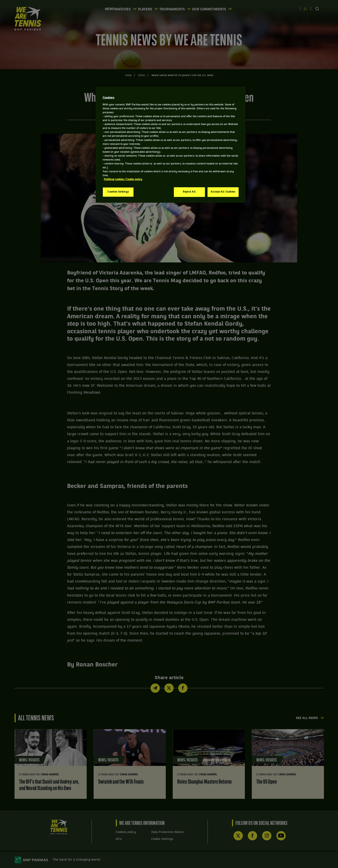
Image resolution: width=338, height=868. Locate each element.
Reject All (189, 192)
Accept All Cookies (223, 192)
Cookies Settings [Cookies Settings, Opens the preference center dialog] (118, 192)
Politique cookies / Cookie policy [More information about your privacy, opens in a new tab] (123, 179)
